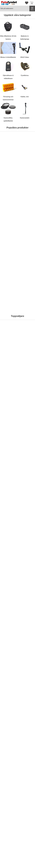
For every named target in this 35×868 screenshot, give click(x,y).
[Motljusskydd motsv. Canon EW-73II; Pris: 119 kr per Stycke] (9, 561)
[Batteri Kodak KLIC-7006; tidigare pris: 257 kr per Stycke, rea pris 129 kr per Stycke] (27, 662)
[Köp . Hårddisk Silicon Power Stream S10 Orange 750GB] (9, 174)
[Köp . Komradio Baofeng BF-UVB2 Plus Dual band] (9, 218)
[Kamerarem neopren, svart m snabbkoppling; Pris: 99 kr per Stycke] (9, 473)
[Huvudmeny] (32, 9)
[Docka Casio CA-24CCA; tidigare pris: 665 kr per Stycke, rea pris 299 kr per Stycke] (9, 662)
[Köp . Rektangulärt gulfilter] (26, 274)
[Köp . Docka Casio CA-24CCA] (9, 683)
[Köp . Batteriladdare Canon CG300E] (26, 639)
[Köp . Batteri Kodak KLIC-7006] (26, 683)
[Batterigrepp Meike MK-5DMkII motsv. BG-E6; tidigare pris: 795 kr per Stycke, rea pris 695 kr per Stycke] (9, 429)
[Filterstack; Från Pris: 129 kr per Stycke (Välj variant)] (27, 341)
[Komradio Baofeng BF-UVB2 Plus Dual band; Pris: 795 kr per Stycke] (9, 197)
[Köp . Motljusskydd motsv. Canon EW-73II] (9, 583)
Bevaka (27, 218)
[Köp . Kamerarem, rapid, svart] (26, 318)
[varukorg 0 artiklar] (32, 3)
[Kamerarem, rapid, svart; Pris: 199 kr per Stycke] (27, 297)
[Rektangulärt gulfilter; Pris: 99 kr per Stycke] (27, 253)
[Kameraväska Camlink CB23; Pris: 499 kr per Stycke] (27, 197)
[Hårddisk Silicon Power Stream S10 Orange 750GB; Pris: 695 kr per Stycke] (9, 153)
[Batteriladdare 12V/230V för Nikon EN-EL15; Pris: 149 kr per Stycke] (27, 429)
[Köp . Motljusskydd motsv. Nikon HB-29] (26, 539)
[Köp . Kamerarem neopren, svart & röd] (26, 494)
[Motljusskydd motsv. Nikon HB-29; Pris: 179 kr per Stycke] (27, 517)
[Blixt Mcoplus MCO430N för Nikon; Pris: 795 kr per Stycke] (9, 385)
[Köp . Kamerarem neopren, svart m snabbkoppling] (9, 494)
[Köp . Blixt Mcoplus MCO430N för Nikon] (9, 406)
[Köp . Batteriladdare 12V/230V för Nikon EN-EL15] (26, 450)
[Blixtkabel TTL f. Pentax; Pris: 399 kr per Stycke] (27, 385)
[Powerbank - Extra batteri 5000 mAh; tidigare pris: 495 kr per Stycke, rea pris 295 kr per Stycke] (9, 618)
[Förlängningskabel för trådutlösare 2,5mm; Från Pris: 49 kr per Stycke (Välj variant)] (9, 253)
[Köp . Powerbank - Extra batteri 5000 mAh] (9, 639)
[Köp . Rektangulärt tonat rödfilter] (9, 318)
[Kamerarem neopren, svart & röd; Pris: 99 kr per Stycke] (27, 473)
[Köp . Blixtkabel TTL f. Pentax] (26, 406)
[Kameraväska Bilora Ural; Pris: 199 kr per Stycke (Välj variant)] (27, 153)
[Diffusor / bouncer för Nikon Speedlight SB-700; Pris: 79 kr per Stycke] (9, 517)
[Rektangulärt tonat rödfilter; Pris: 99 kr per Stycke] (9, 297)
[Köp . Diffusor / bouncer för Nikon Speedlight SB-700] (9, 539)
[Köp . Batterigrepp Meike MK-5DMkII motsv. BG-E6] (9, 450)
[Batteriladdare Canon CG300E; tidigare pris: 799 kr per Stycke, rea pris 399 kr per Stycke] (27, 618)
